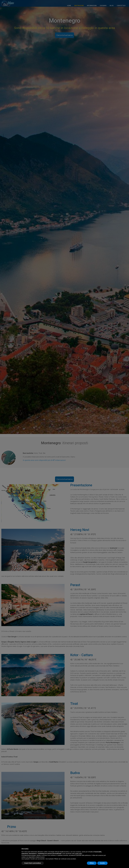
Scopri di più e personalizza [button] (33, 863)
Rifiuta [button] (92, 863)
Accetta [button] (102, 863)
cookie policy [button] (78, 854)
